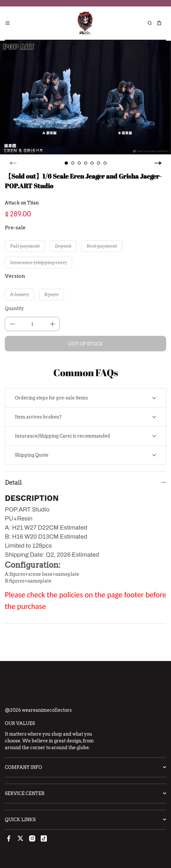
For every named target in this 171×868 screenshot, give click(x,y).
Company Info (23, 767)
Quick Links (20, 820)
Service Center (25, 793)
